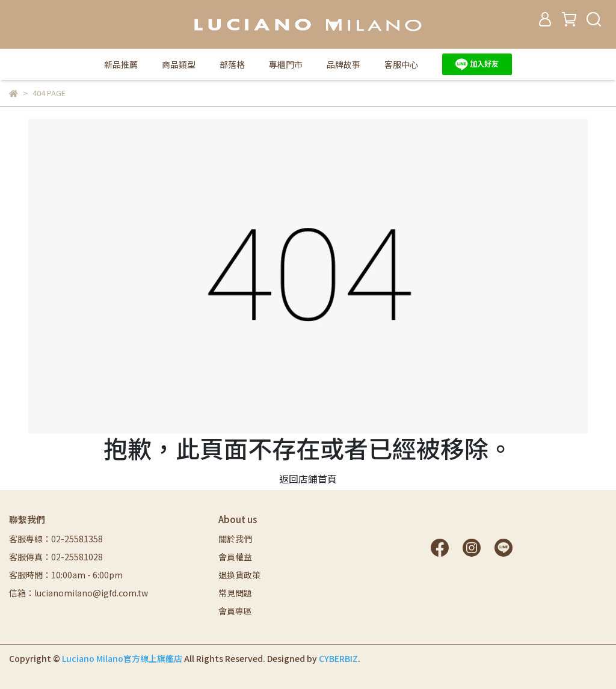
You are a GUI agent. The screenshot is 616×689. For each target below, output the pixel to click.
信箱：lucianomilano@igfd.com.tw (79, 593)
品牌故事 (343, 64)
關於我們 (235, 539)
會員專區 (235, 611)
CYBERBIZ (338, 658)
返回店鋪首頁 (308, 479)
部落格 (232, 64)
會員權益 (235, 557)
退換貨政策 (239, 575)
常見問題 (235, 593)
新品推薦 (121, 64)
